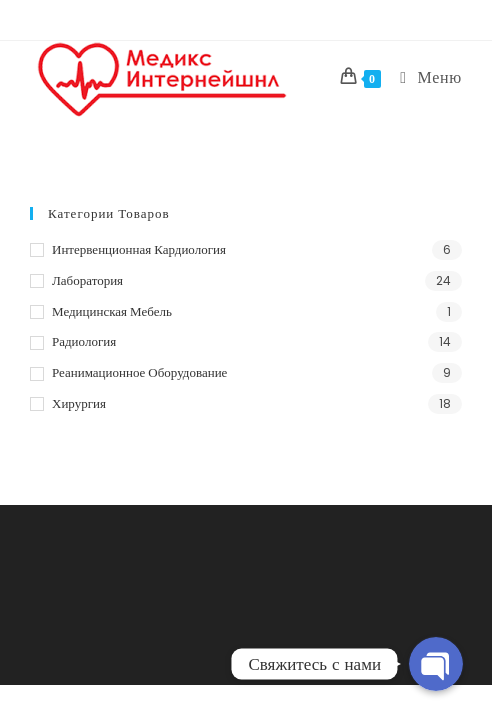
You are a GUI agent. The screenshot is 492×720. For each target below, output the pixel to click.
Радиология (84, 341)
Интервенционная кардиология (139, 249)
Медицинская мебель (112, 311)
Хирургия (79, 403)
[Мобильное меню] (423, 77)
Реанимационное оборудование (139, 372)
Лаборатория (87, 280)
